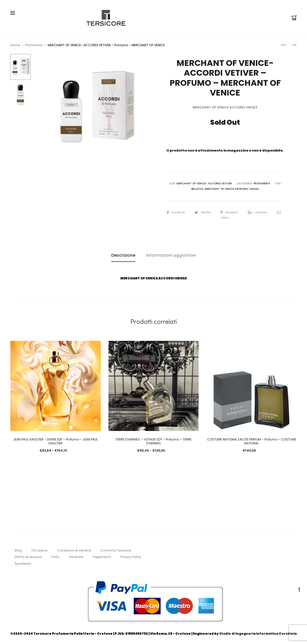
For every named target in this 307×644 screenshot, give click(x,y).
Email (225, 217)
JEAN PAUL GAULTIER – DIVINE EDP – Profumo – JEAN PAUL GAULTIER (56, 441)
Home (15, 45)
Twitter (206, 212)
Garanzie (76, 556)
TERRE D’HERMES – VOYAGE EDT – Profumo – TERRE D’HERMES (154, 441)
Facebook (178, 212)
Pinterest (234, 212)
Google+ (263, 212)
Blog (18, 550)
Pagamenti (102, 556)
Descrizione (123, 254)
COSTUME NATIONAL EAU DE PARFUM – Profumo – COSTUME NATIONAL (252, 441)
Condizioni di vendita (74, 550)
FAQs (55, 556)
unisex (254, 188)
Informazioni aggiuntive (171, 254)
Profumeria (34, 45)
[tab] (123, 255)
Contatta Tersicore (116, 550)
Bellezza (197, 188)
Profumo (242, 188)
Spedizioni (23, 563)
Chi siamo (39, 550)
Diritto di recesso (28, 556)
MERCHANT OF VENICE (219, 188)
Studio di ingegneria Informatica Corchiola (258, 633)
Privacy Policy (131, 556)
